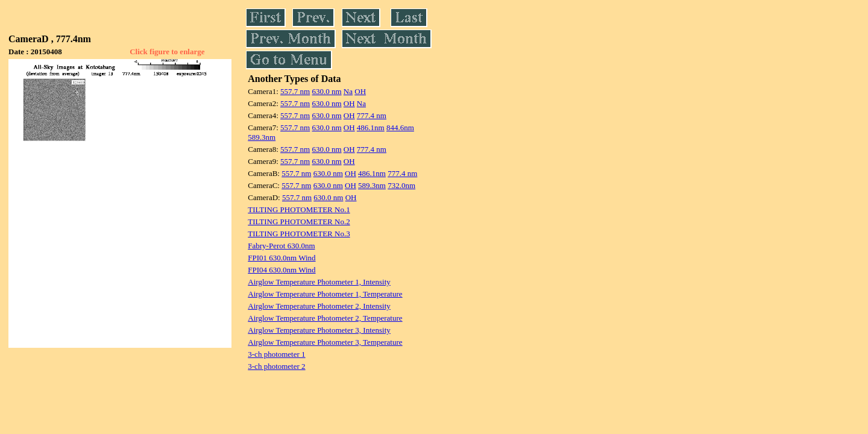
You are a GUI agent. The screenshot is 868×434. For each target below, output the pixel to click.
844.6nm (400, 127)
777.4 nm (372, 115)
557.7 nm (295, 91)
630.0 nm (326, 91)
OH (360, 91)
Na (348, 91)
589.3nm (262, 137)
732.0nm (401, 185)
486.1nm (371, 127)
